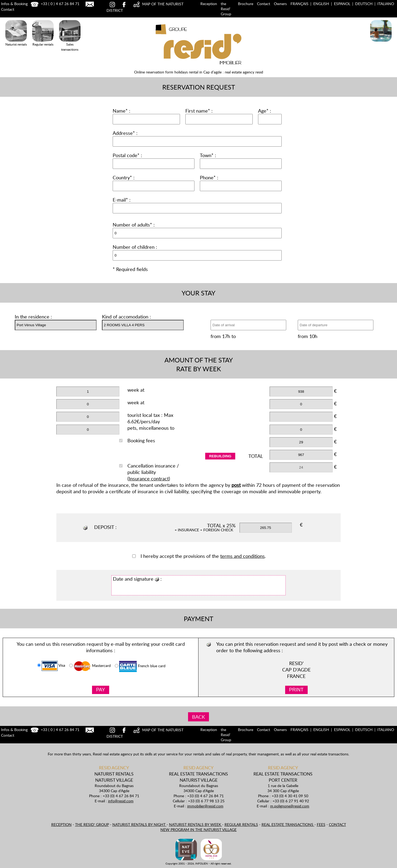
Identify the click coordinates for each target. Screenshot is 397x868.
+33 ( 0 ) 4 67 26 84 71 (54, 4)
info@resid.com (121, 801)
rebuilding (220, 456)
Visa (51, 666)
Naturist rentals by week (196, 824)
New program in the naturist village (198, 830)
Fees (321, 824)
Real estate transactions (288, 824)
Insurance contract (149, 478)
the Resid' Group (226, 9)
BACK (198, 717)
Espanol (342, 4)
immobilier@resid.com (205, 806)
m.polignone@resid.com (290, 806)
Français (299, 4)
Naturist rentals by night (139, 824)
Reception (209, 4)
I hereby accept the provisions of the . (199, 556)
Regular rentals (241, 824)
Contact (264, 4)
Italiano (386, 4)
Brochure (246, 4)
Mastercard (90, 666)
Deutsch (364, 4)
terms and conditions (242, 556)
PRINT (296, 690)
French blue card (140, 666)
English (321, 4)
